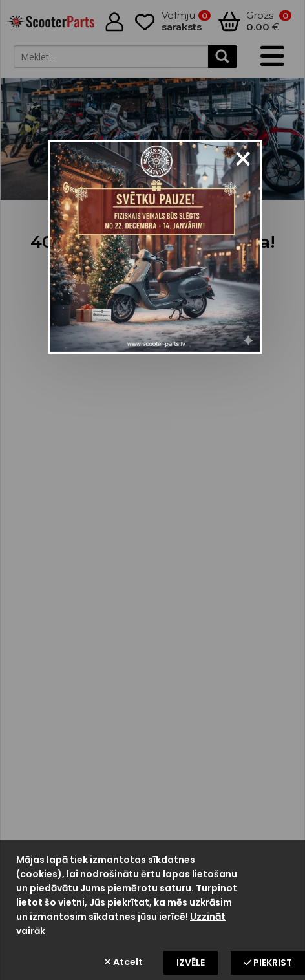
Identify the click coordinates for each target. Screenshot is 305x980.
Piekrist (268, 963)
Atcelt (123, 962)
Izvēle (191, 963)
